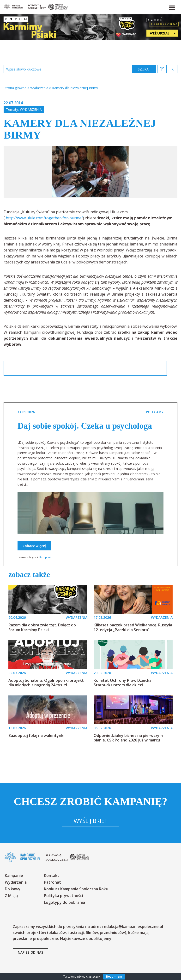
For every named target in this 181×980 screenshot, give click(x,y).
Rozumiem (114, 977)
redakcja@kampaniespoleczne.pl (133, 927)
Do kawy (13, 889)
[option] (90, 172)
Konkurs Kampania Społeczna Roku (76, 889)
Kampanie (46, 557)
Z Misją (11, 896)
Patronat (52, 882)
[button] (172, 7)
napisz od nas (30, 952)
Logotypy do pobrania (64, 902)
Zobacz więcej (34, 546)
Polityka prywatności (63, 896)
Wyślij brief (90, 821)
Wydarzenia (31, 109)
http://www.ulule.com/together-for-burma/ (44, 218)
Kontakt (52, 875)
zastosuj (144, 69)
